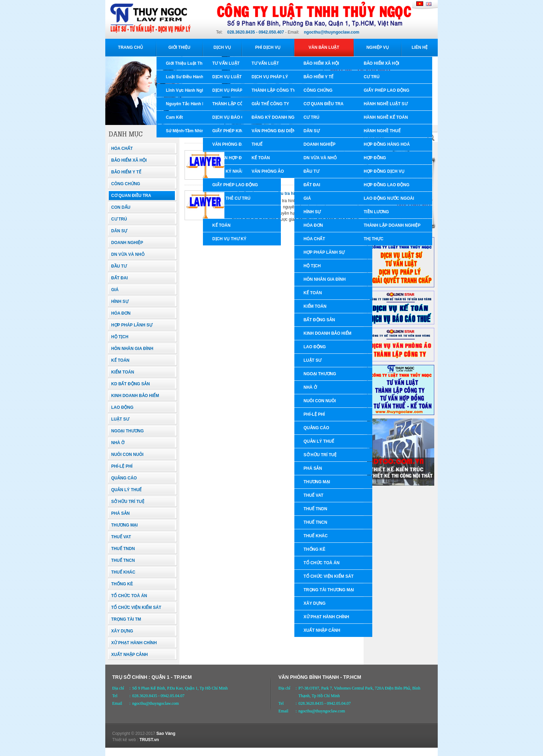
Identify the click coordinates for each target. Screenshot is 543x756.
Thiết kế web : (125, 740)
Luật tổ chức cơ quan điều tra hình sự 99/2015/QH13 (283, 193)
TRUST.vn (149, 740)
